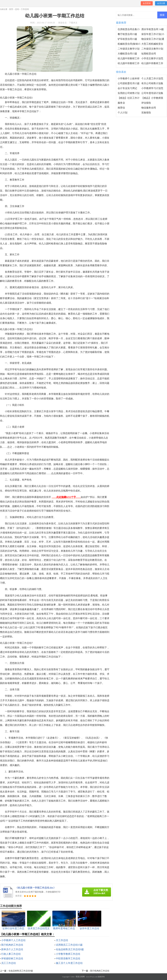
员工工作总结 (9, 963)
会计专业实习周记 (127, 88)
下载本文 (73, 23)
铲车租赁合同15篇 (127, 39)
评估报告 (146, 103)
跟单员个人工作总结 (12, 949)
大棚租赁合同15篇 (127, 54)
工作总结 (25, 9)
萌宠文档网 (80, 977)
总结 (17, 9)
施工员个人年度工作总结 (69, 963)
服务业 (121, 103)
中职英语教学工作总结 (68, 958)
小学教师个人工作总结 (13, 940)
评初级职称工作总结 (12, 958)
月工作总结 (62, 940)
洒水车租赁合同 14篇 (153, 29)
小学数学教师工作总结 (68, 954)
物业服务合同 (149, 108)
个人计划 (123, 113)
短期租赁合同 (149, 54)
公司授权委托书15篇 (129, 83)
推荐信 (121, 108)
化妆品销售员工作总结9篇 (70, 949)
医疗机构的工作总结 (12, 945)
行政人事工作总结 (11, 954)
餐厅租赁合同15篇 (127, 34)
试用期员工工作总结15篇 (69, 945)
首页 (11, 9)
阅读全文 (63, 23)
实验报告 (146, 113)
